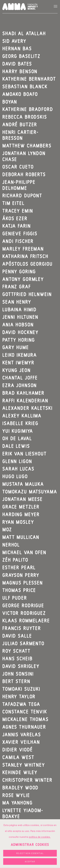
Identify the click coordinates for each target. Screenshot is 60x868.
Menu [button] (55, 7)
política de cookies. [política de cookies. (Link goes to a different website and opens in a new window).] (40, 856)
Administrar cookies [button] (30, 864)
